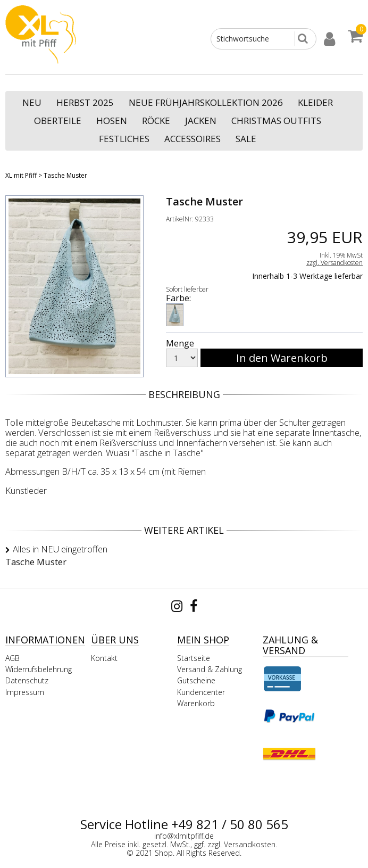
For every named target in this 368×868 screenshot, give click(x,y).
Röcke (156, 121)
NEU (32, 102)
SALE (246, 139)
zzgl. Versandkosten (334, 263)
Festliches (124, 139)
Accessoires (193, 139)
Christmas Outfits (276, 121)
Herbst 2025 (85, 102)
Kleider (315, 102)
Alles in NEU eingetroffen (60, 549)
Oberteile (58, 121)
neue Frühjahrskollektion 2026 (206, 102)
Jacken (201, 121)
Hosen (112, 121)
